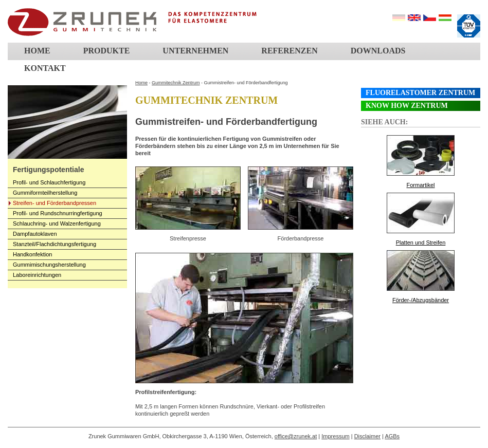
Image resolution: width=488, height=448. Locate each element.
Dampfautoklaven (35, 234)
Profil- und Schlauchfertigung (49, 182)
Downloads (378, 51)
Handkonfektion (32, 254)
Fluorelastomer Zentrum (420, 93)
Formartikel (420, 185)
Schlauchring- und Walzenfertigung (57, 223)
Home (37, 51)
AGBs (392, 436)
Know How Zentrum (407, 106)
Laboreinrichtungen (37, 275)
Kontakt (45, 68)
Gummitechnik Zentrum (176, 83)
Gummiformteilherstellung (45, 193)
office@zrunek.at (296, 436)
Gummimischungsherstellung (49, 265)
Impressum (335, 436)
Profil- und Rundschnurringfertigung (58, 213)
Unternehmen (195, 51)
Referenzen (289, 51)
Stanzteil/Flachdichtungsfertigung (55, 244)
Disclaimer (367, 436)
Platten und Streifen (421, 242)
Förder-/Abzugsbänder (421, 300)
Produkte (107, 51)
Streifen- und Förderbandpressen (55, 203)
